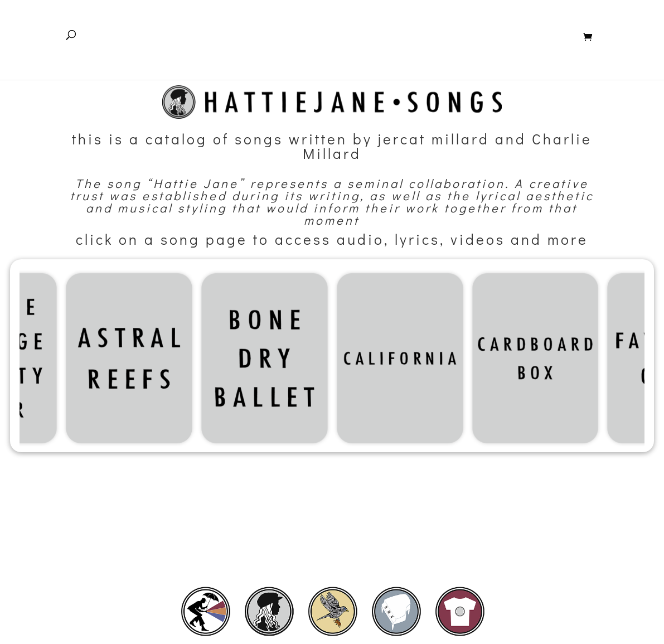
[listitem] (206, 611)
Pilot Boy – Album (387, 43)
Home (248, 43)
